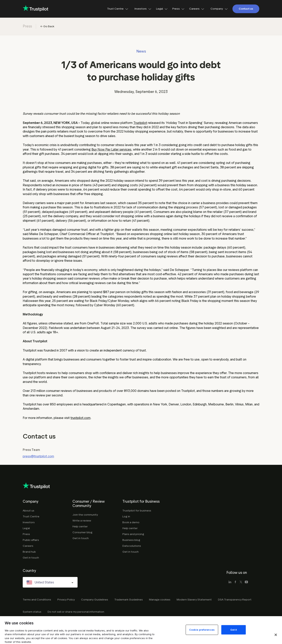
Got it (234, 629)
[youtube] (246, 582)
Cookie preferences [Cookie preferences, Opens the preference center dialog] (202, 629)
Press (178, 9)
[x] (241, 582)
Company (219, 9)
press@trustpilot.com (38, 456)
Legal (162, 9)
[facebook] (235, 582)
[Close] (276, 635)
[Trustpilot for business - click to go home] (35, 9)
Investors (143, 9)
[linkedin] (230, 582)
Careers (197, 9)
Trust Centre (118, 9)
